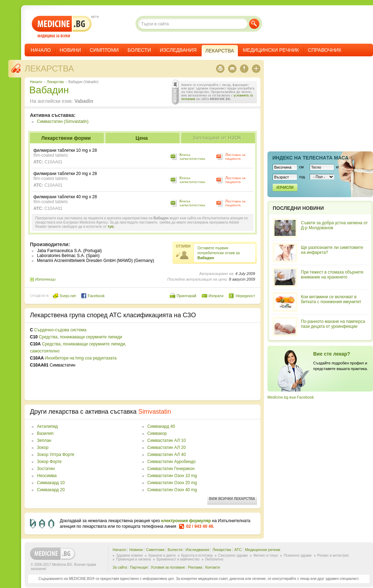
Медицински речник (271, 50)
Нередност (245, 296)
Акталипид (47, 426)
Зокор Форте (49, 462)
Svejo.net (64, 296)
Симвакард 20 (51, 490)
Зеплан (44, 440)
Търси (254, 24)
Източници (45, 279)
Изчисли (285, 187)
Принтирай (186, 296)
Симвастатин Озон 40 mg (172, 490)
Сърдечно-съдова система (60, 330)
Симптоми (104, 50)
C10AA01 (53, 162)
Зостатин (46, 469)
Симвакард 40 (161, 426)
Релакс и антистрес (333, 555)
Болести (139, 50)
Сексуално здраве (233, 555)
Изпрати (216, 296)
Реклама (195, 567)
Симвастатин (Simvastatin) (63, 121)
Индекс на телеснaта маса (310, 158)
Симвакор (157, 433)
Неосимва (47, 476)
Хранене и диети (162, 555)
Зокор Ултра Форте (56, 455)
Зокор (43, 448)
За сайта (120, 567)
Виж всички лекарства (232, 499)
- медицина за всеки (62, 27)
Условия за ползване (168, 567)
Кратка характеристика (192, 157)
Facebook (93, 296)
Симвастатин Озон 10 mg (172, 476)
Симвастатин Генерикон (171, 469)
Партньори (139, 567)
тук (110, 227)
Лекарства (49, 68)
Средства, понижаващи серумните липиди (80, 337)
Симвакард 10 (51, 483)
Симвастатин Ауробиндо (172, 462)
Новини (70, 50)
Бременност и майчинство (178, 559)
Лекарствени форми (66, 138)
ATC (238, 550)
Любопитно (214, 559)
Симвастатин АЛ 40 (167, 455)
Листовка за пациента (235, 157)
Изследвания (178, 50)
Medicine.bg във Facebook (291, 397)
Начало (41, 50)
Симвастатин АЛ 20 (167, 448)
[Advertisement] (182, 362)
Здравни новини (129, 555)
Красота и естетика (197, 555)
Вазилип (45, 433)
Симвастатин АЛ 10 (167, 440)
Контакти (213, 567)
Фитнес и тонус (266, 555)
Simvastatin (155, 412)
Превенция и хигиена (134, 559)
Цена (141, 138)
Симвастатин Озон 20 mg (172, 483)
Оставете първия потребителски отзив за (219, 253)
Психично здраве (298, 555)
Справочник (325, 50)
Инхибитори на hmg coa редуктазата (81, 358)
